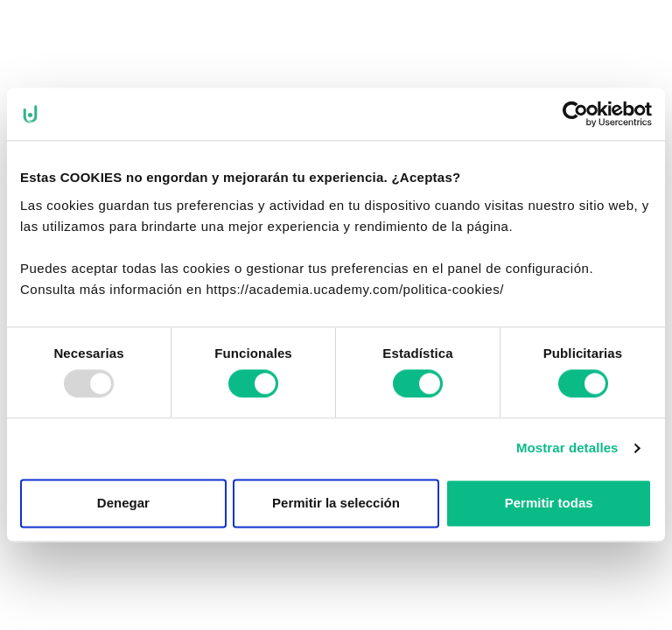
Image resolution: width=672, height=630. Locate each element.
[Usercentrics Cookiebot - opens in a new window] (575, 114)
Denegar (123, 503)
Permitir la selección (336, 503)
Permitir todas (549, 503)
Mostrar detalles (567, 448)
